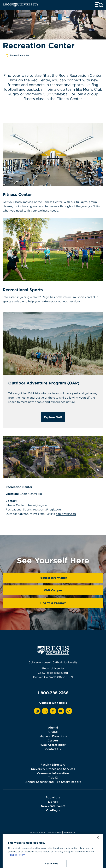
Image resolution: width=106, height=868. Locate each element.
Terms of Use (54, 832)
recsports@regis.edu (47, 509)
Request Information (53, 578)
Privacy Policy (38, 832)
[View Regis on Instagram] (37, 711)
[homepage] (21, 5)
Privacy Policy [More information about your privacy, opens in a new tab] (17, 864)
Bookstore (53, 797)
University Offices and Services (53, 769)
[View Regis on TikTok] (69, 711)
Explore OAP (53, 417)
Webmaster (70, 832)
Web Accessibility (53, 745)
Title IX (53, 777)
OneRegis (53, 810)
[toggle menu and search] (99, 5)
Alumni (53, 727)
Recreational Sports (23, 290)
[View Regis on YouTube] (61, 711)
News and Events (53, 806)
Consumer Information (53, 773)
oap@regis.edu (66, 514)
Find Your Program (53, 603)
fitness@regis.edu (38, 505)
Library (53, 802)
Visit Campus (53, 590)
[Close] (98, 847)
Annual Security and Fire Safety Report (53, 782)
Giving (53, 732)
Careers (53, 740)
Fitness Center (17, 194)
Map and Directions (53, 736)
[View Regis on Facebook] (53, 711)
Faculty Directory (53, 765)
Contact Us (53, 749)
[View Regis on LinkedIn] (45, 711)
